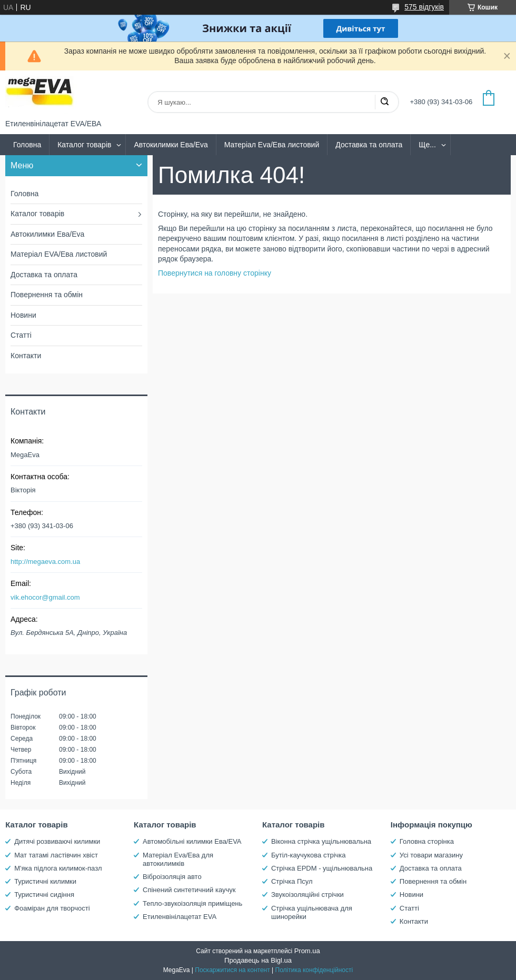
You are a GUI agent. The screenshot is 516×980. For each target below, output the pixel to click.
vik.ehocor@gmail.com (45, 597)
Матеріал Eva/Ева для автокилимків (178, 859)
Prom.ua (307, 951)
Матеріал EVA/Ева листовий (59, 254)
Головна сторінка (427, 841)
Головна (27, 145)
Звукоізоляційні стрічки (307, 895)
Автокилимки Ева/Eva (171, 145)
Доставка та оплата (369, 145)
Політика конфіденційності (314, 970)
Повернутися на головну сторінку (215, 273)
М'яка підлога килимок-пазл (58, 868)
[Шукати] (384, 102)
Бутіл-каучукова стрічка (309, 855)
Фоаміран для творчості (52, 908)
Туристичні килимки (45, 881)
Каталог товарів (84, 145)
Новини (23, 315)
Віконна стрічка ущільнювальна (321, 841)
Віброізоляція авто (172, 877)
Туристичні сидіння (44, 895)
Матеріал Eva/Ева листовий (272, 145)
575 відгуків (424, 7)
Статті (21, 335)
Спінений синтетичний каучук (189, 890)
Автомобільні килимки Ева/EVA (192, 841)
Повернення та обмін (47, 295)
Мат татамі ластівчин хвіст (56, 855)
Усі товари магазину (431, 855)
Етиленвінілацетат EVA (180, 917)
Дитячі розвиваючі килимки (57, 841)
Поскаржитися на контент (232, 970)
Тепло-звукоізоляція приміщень (192, 903)
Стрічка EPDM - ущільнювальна (322, 868)
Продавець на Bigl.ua (258, 960)
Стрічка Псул (292, 881)
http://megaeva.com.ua (45, 562)
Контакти (26, 356)
